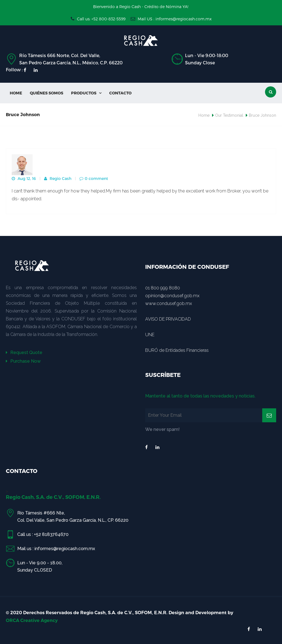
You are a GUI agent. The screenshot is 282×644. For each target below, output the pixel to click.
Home (16, 93)
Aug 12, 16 (24, 178)
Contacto (120, 93)
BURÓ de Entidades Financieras (177, 350)
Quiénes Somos (47, 93)
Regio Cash (58, 178)
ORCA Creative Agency (32, 620)
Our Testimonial (229, 115)
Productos (86, 93)
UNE (150, 335)
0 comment (94, 178)
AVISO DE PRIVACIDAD (168, 319)
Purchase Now (23, 361)
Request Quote (24, 353)
